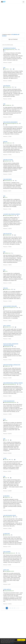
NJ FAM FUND (6, 534)
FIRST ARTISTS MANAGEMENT (10, 122)
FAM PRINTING (7, 86)
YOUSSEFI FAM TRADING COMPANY (12, 214)
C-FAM (5, 458)
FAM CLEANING (7, 552)
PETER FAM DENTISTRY (9, 401)
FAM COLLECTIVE (7, 234)
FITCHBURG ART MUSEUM (9, 48)
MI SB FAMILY (6, 496)
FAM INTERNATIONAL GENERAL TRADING (13, 383)
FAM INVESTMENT (8, 179)
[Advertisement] (13, 18)
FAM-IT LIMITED (7, 326)
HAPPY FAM (6, 570)
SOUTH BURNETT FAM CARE (10, 306)
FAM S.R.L (6, 288)
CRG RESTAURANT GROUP (10, 515)
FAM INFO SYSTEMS (8, 160)
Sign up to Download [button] (13, 39)
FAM (4, 68)
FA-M (4, 419)
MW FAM (5, 142)
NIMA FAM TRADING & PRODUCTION (12, 365)
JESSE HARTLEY (7, 589)
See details (12, 643)
